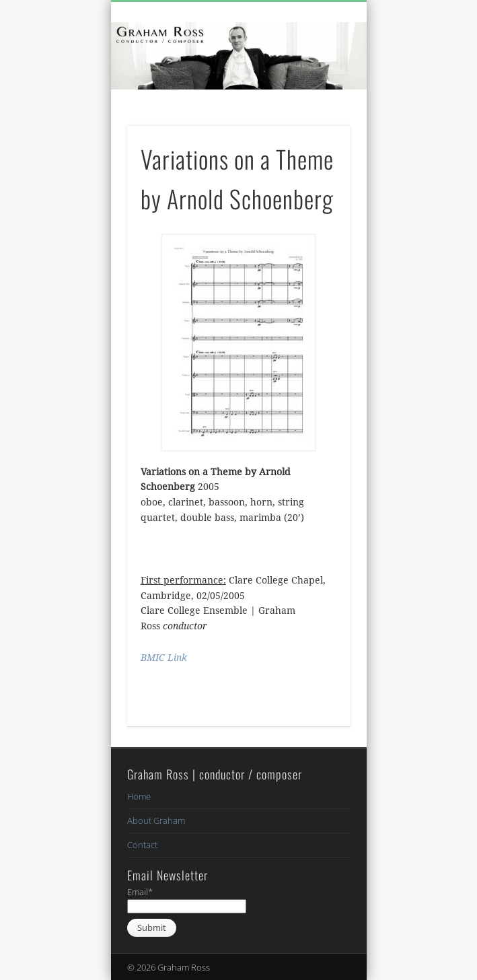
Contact (142, 845)
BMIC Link (164, 658)
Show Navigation (317, 120)
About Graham (156, 820)
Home (139, 796)
